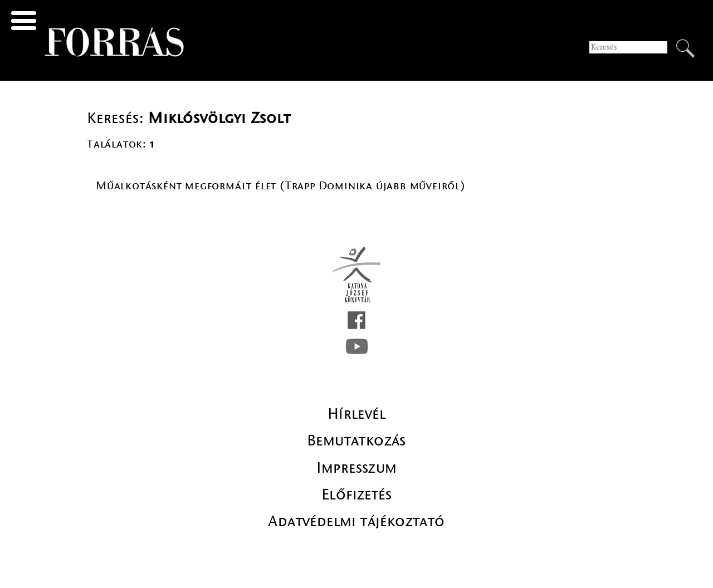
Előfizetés (356, 494)
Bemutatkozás (356, 440)
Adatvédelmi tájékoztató (356, 521)
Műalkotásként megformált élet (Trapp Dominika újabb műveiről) (281, 186)
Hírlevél (356, 414)
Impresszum (357, 468)
